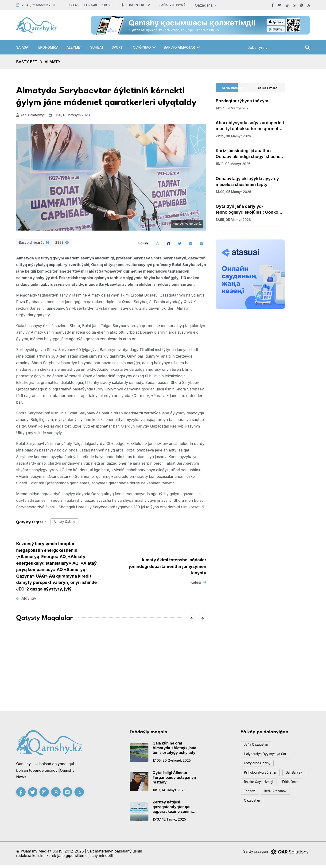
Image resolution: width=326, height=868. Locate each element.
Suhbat (97, 47)
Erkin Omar (254, 801)
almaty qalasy (66, 524)
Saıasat (23, 47)
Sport (117, 47)
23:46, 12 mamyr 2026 (39, 5)
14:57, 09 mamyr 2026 (233, 108)
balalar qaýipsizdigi (290, 790)
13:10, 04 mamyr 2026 (34, 698)
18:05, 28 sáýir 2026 (98, 681)
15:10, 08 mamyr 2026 (233, 164)
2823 (62, 245)
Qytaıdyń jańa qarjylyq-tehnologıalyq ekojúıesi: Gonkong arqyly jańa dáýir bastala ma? (250, 209)
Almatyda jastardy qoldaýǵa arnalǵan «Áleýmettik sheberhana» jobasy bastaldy (176, 681)
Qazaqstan (289, 811)
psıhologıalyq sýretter (263, 780)
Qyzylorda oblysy (260, 769)
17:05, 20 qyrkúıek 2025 (172, 763)
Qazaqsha (204, 5)
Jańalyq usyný (172, 5)
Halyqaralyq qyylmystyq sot (268, 758)
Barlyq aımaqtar (179, 47)
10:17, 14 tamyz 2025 (169, 793)
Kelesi (198, 585)
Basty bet (27, 62)
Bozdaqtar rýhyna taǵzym (242, 101)
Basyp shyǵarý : (34, 245)
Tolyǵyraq (141, 47)
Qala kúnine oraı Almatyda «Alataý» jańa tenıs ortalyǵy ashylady (175, 750)
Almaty (53, 62)
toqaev (280, 801)
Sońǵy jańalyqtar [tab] (233, 88)
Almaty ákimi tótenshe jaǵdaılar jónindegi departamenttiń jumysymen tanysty (168, 569)
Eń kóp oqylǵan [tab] (268, 88)
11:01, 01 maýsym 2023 (71, 115)
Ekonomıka (48, 47)
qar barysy (254, 790)
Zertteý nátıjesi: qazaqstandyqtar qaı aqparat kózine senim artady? (172, 809)
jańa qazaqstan (258, 748)
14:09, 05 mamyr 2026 (233, 192)
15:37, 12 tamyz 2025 (169, 822)
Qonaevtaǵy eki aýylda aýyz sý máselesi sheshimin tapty (247, 181)
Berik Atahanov (257, 811)
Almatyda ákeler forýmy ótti (110, 672)
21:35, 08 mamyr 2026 (233, 136)
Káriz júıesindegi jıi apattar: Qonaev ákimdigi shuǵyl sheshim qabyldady (249, 154)
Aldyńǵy (26, 601)
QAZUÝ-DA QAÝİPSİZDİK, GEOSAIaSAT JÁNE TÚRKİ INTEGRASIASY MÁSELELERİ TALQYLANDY (46, 681)
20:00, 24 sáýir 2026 (163, 698)
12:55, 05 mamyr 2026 (233, 220)
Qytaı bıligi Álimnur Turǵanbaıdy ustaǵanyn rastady (174, 780)
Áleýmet (74, 47)
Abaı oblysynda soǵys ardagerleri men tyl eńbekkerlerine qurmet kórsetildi (250, 126)
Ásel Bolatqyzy (30, 115)
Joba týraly (258, 47)
